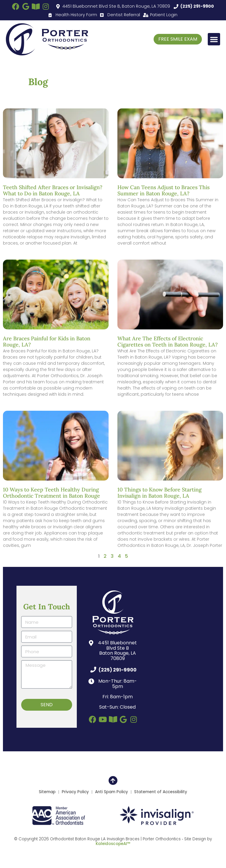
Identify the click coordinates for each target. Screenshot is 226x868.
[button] (214, 39)
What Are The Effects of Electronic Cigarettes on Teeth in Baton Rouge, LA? (168, 342)
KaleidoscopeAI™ (113, 844)
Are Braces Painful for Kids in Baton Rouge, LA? (47, 342)
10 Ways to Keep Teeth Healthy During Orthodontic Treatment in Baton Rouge (51, 493)
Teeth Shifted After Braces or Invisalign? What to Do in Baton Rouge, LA (53, 190)
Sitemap (47, 792)
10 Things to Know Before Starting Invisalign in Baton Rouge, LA (159, 493)
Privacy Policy (75, 792)
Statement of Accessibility (161, 792)
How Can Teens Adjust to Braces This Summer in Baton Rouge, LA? (163, 190)
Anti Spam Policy (112, 792)
